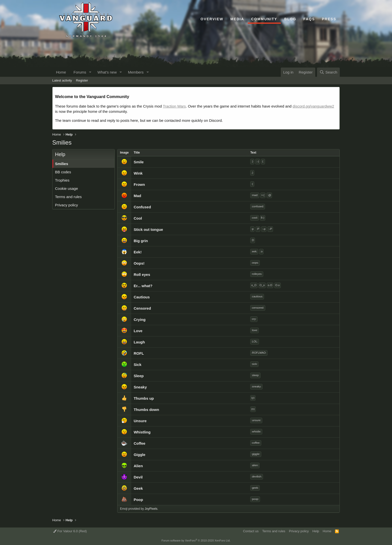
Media (237, 19)
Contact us (251, 531)
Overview (212, 19)
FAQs (309, 19)
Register (82, 80)
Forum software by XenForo (196, 540)
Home (61, 72)
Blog (290, 19)
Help (316, 531)
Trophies (62, 180)
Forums (80, 72)
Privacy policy (66, 205)
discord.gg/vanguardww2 (313, 106)
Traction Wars (174, 106)
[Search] (328, 72)
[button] (90, 72)
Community (264, 19)
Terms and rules (68, 197)
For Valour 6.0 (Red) (70, 531)
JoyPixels (151, 509)
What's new (107, 72)
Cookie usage (66, 188)
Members (136, 72)
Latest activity (62, 80)
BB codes (63, 172)
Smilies (62, 164)
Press (329, 19)
